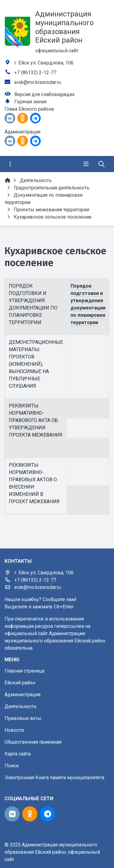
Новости (14, 730)
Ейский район (20, 683)
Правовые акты (23, 718)
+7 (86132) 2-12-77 (35, 73)
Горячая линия (30, 102)
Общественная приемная (33, 742)
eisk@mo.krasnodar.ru (38, 82)
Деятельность (21, 706)
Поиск (12, 766)
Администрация (22, 695)
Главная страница (24, 671)
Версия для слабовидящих (44, 94)
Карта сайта (18, 754)
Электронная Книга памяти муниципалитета (54, 778)
